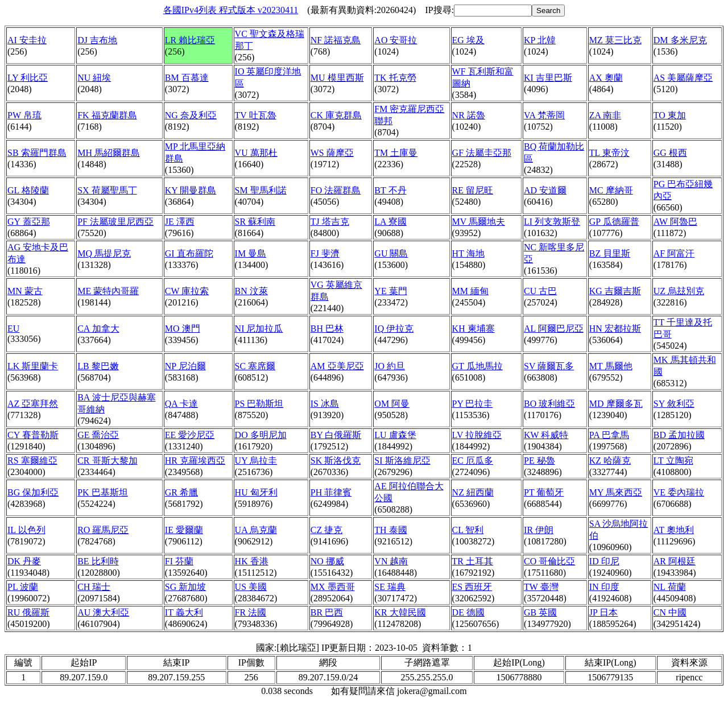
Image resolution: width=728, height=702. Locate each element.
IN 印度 (604, 587)
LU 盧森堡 (395, 435)
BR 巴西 (327, 612)
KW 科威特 (546, 435)
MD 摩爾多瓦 (616, 404)
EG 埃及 (468, 40)
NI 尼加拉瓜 (259, 329)
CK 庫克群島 (336, 115)
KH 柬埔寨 (473, 329)
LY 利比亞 (28, 78)
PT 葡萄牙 (544, 492)
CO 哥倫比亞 (549, 561)
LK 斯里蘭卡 (33, 366)
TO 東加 (670, 115)
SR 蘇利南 (255, 222)
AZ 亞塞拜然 (33, 404)
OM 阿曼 (392, 404)
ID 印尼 (604, 561)
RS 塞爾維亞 (32, 461)
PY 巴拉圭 (473, 404)
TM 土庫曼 (396, 153)
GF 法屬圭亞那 (482, 153)
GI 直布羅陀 (189, 253)
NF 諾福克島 (336, 40)
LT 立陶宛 (673, 461)
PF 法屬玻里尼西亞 (115, 222)
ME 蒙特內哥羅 (108, 291)
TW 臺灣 (541, 587)
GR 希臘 (181, 492)
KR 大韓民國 (400, 612)
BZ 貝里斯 (610, 253)
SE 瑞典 (390, 587)
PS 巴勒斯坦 (259, 404)
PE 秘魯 (539, 461)
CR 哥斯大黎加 (107, 461)
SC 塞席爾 (255, 366)
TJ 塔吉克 (330, 222)
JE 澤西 (180, 222)
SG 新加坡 (185, 587)
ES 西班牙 (472, 587)
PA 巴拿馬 (609, 435)
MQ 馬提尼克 (104, 253)
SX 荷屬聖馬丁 (107, 190)
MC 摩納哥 (611, 190)
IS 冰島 (325, 404)
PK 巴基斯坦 (102, 492)
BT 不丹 (390, 190)
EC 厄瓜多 (473, 461)
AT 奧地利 (674, 530)
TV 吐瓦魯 (256, 115)
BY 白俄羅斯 (336, 435)
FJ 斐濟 (325, 253)
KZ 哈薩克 (610, 461)
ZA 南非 (605, 115)
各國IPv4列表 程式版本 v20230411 (231, 10)
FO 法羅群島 (336, 190)
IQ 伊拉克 (394, 329)
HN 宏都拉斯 (615, 329)
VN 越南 (391, 561)
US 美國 (251, 587)
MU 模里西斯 (337, 78)
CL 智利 (468, 530)
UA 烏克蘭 (256, 530)
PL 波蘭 (23, 587)
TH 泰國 (390, 530)
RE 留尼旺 (473, 190)
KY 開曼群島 (191, 190)
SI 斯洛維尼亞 (402, 461)
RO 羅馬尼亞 (103, 530)
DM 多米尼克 (680, 40)
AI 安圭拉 (27, 40)
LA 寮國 (390, 222)
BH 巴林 (327, 329)
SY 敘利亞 (674, 404)
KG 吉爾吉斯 (615, 291)
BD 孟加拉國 (679, 435)
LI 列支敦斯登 (552, 222)
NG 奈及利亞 (191, 115)
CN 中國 (670, 612)
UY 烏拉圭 (256, 461)
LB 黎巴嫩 (98, 366)
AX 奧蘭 (606, 78)
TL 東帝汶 (609, 153)
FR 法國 (251, 612)
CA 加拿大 (98, 329)
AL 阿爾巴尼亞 (554, 329)
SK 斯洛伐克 (336, 461)
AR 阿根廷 (675, 561)
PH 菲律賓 (331, 492)
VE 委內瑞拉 (679, 492)
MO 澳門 (183, 329)
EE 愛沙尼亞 (190, 435)
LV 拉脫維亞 (477, 435)
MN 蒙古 (25, 291)
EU (13, 329)
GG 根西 (670, 153)
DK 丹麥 (24, 561)
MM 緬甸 (470, 291)
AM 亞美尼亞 (337, 366)
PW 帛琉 (24, 115)
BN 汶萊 (251, 291)
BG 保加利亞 (33, 492)
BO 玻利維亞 (549, 404)
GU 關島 (391, 253)
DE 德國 (468, 612)
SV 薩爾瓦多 (549, 366)
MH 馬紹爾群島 (109, 153)
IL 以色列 (26, 530)
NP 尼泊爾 (185, 366)
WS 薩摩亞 (332, 153)
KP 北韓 (540, 40)
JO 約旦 (390, 366)
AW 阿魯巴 (675, 222)
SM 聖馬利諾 (261, 190)
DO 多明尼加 (261, 435)
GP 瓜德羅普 (614, 222)
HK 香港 (252, 561)
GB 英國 (540, 612)
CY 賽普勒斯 (33, 435)
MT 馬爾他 (611, 366)
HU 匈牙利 (256, 492)
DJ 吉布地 (97, 40)
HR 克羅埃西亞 (195, 461)
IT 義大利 (184, 612)
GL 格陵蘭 (28, 190)
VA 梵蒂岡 (544, 115)
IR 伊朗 (539, 530)
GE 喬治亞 (98, 435)
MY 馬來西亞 (616, 492)
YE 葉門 (390, 291)
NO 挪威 (327, 561)
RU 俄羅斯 (28, 612)
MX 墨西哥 (333, 587)
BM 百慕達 (187, 78)
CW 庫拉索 (187, 291)
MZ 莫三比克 (615, 40)
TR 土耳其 (473, 561)
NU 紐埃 (94, 78)
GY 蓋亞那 (29, 222)
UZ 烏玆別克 (679, 291)
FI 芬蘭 (179, 561)
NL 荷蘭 (670, 587)
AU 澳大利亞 (103, 612)
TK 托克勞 (395, 78)
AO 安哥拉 (396, 40)
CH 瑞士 (94, 587)
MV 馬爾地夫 (479, 222)
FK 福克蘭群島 (107, 115)
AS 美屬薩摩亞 (683, 78)
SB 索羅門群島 (37, 153)
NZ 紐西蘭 (473, 492)
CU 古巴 (540, 291)
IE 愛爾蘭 (184, 530)
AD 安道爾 (545, 190)
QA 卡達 (181, 404)
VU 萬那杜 (256, 153)
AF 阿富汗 (674, 253)
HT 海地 (468, 253)
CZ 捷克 (326, 530)
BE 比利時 (98, 561)
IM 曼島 (251, 253)
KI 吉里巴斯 (548, 78)
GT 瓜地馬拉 (477, 366)
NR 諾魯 (469, 115)
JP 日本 (604, 612)
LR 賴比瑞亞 (190, 40)
